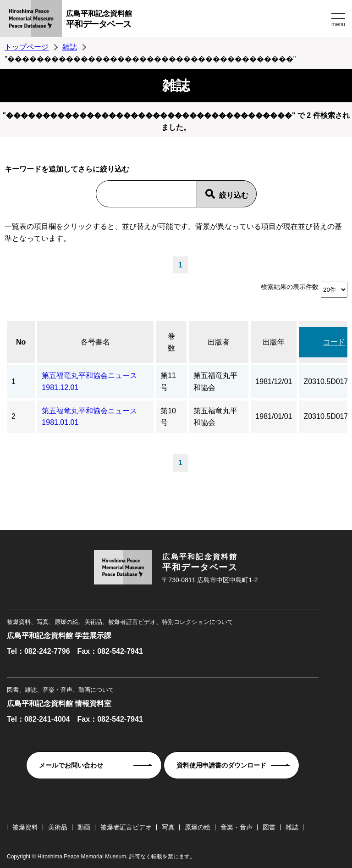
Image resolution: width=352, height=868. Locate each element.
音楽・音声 (236, 827)
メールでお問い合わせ (71, 765)
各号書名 (95, 342)
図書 (269, 827)
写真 (168, 827)
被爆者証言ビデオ (126, 827)
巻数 (171, 342)
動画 (84, 827)
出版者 (219, 342)
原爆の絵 (198, 827)
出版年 (274, 342)
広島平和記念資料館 (198, 20)
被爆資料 (25, 827)
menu (338, 24)
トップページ (27, 47)
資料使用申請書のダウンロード (221, 765)
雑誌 (70, 47)
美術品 (58, 827)
